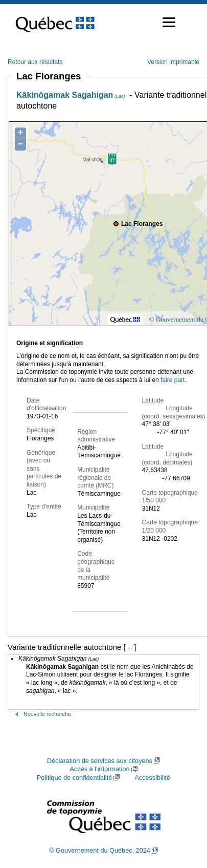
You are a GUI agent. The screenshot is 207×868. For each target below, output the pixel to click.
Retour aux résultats (35, 62)
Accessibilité (152, 778)
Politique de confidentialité (74, 778)
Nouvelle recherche (47, 714)
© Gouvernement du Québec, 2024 (100, 851)
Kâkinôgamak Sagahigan (71, 95)
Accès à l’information (99, 769)
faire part (172, 380)
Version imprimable (173, 62)
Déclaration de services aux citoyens (100, 761)
